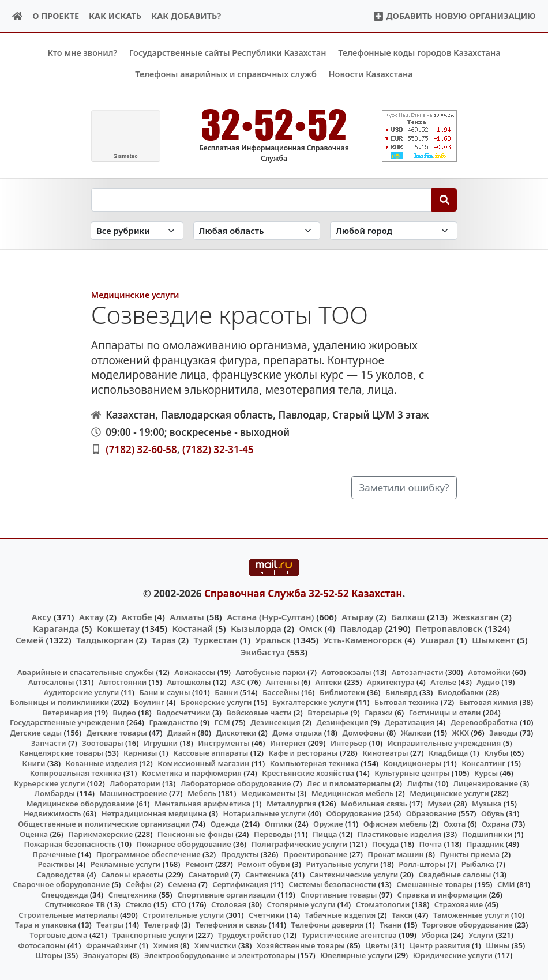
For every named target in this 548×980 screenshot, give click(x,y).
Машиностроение (133, 793)
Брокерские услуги (216, 702)
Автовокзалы (346, 672)
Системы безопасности (332, 884)
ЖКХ (461, 733)
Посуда (386, 844)
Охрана (496, 824)
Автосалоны (51, 682)
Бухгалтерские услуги (313, 702)
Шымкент (493, 640)
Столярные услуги (301, 904)
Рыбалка (478, 864)
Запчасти (49, 742)
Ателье (443, 682)
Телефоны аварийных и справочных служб (226, 74)
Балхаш (408, 616)
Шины (498, 945)
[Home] (18, 16)
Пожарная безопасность (70, 844)
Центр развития (440, 945)
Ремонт (199, 864)
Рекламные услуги (126, 864)
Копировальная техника (76, 773)
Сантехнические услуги (354, 874)
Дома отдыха (297, 733)
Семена (182, 884)
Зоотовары (102, 742)
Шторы (49, 955)
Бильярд (401, 692)
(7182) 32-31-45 (218, 449)
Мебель (202, 793)
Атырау (357, 616)
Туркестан (216, 640)
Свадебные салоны (455, 874)
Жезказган (475, 616)
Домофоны (364, 733)
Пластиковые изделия (400, 834)
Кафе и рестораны (303, 753)
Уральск (273, 640)
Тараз (164, 640)
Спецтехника (133, 894)
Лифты (420, 783)
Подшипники (487, 834)
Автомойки (489, 672)
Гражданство (173, 722)
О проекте (56, 16)
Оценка (34, 834)
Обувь (493, 813)
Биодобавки (461, 692)
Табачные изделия (341, 915)
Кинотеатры (385, 753)
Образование (431, 813)
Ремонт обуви (264, 864)
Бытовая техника (407, 702)
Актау (91, 616)
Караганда (56, 628)
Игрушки (161, 742)
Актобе (137, 616)
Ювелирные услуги (356, 955)
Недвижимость (52, 813)
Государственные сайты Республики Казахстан (228, 53)
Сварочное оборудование (61, 884)
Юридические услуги (453, 955)
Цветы (377, 945)
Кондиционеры (413, 763)
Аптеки (329, 682)
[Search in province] (257, 230)
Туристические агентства (349, 935)
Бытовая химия (489, 702)
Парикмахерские (100, 834)
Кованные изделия (102, 763)
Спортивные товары (338, 894)
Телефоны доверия (328, 925)
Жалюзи (416, 733)
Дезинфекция (343, 722)
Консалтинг (483, 763)
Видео (124, 713)
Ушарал (437, 640)
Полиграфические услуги (299, 844)
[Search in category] (137, 230)
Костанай (193, 628)
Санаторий (209, 874)
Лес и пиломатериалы (349, 783)
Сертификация (240, 884)
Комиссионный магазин (203, 763)
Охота (455, 824)
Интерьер (349, 742)
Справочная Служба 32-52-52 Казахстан (303, 593)
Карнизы (140, 753)
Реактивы (56, 864)
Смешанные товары (434, 884)
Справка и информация (442, 894)
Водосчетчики (183, 713)
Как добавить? (186, 16)
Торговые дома (59, 935)
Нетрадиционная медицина (154, 813)
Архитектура (391, 682)
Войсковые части (259, 713)
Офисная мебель (395, 824)
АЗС (239, 682)
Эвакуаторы (106, 955)
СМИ (506, 884)
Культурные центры (412, 773)
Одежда (225, 824)
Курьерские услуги (49, 783)
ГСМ (222, 722)
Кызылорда (256, 628)
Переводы (273, 834)
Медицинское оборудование (80, 804)
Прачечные (54, 854)
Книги (33, 763)
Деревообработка (484, 722)
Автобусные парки (271, 672)
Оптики (279, 824)
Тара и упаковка (46, 925)
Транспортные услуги (153, 935)
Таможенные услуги (471, 915)
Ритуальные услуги (342, 864)
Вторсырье (328, 713)
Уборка (435, 935)
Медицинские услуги (135, 295)
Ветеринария (67, 713)
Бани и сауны (165, 692)
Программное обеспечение (149, 854)
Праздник (485, 844)
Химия (166, 945)
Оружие (328, 824)
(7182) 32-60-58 (141, 449)
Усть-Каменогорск (363, 640)
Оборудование (354, 813)
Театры (110, 925)
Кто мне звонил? (82, 53)
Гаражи (379, 713)
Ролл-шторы (422, 864)
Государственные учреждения (67, 722)
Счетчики (267, 915)
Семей (30, 640)
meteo (125, 156)
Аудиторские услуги (81, 692)
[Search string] (262, 199)
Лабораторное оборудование (236, 783)
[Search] (444, 199)
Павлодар (361, 628)
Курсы (486, 773)
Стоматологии (383, 904)
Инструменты (224, 742)
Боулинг (149, 702)
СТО (179, 904)
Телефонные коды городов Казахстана (419, 53)
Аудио (488, 682)
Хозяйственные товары (301, 945)
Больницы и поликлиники (59, 702)
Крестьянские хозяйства (308, 773)
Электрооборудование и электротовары (220, 955)
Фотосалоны (42, 945)
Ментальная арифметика (202, 804)
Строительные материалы (68, 915)
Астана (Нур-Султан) (270, 616)
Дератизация (410, 722)
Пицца (325, 834)
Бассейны (281, 692)
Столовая (229, 904)
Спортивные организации (226, 894)
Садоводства (61, 874)
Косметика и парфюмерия (192, 773)
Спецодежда (65, 894)
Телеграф (162, 925)
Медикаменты (268, 793)
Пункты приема (470, 854)
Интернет (288, 742)
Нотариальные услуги (265, 813)
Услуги (481, 935)
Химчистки (215, 945)
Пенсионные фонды (196, 834)
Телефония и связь (231, 925)
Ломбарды (55, 793)
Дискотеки (237, 733)
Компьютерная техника (314, 763)
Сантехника (267, 874)
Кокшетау (118, 628)
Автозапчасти (418, 672)
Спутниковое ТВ (75, 904)
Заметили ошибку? (404, 487)
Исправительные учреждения (444, 742)
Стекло (138, 904)
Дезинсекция (275, 722)
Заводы (503, 733)
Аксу (42, 616)
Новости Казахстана (371, 74)
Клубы (496, 753)
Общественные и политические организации (104, 824)
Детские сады (36, 733)
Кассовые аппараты (211, 753)
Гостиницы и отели (445, 713)
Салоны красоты (132, 874)
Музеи (440, 804)
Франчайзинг (112, 945)
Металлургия (292, 804)
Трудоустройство (250, 935)
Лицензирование (486, 783)
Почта (431, 844)
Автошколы (189, 682)
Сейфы (139, 884)
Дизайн (181, 733)
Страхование (459, 904)
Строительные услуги (183, 915)
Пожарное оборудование (183, 844)
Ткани (391, 925)
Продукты (240, 854)
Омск (311, 628)
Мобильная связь (374, 804)
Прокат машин (395, 854)
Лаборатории (135, 783)
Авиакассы (195, 672)
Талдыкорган (105, 640)
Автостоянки (123, 682)
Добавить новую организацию (454, 16)
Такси (402, 915)
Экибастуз (263, 651)
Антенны (283, 682)
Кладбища (448, 753)
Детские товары (117, 733)
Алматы (187, 616)
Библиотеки (342, 692)
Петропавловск (449, 628)
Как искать (115, 16)
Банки (226, 692)
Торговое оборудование (468, 925)
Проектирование (315, 854)
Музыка (487, 804)
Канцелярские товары (61, 753)
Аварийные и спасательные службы (86, 672)
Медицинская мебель (353, 793)
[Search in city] (393, 230)
